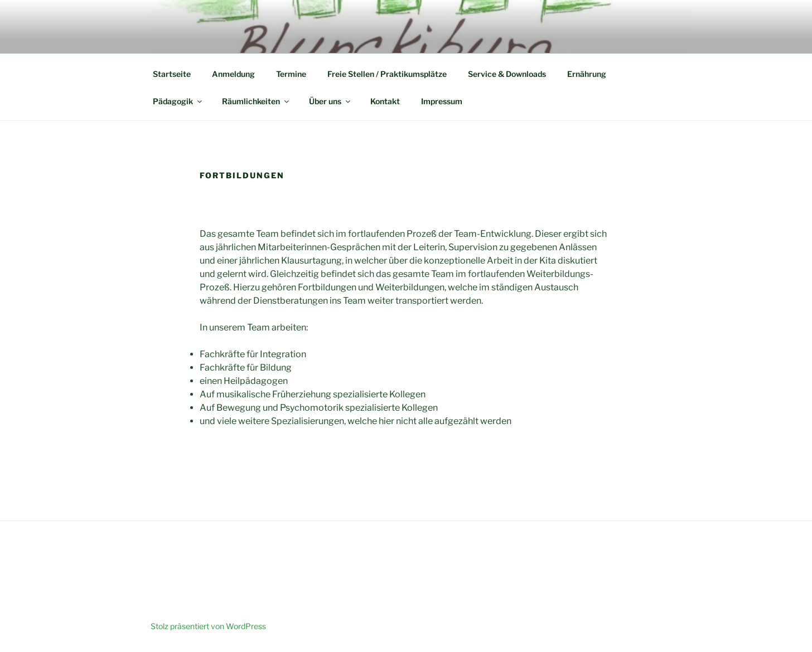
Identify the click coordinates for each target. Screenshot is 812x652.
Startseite (172, 74)
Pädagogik (178, 101)
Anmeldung (233, 74)
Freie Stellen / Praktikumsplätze (387, 74)
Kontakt (385, 101)
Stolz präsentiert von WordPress (208, 626)
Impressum (442, 101)
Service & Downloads (507, 74)
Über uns (330, 101)
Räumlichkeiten (256, 101)
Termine (291, 74)
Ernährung (587, 74)
